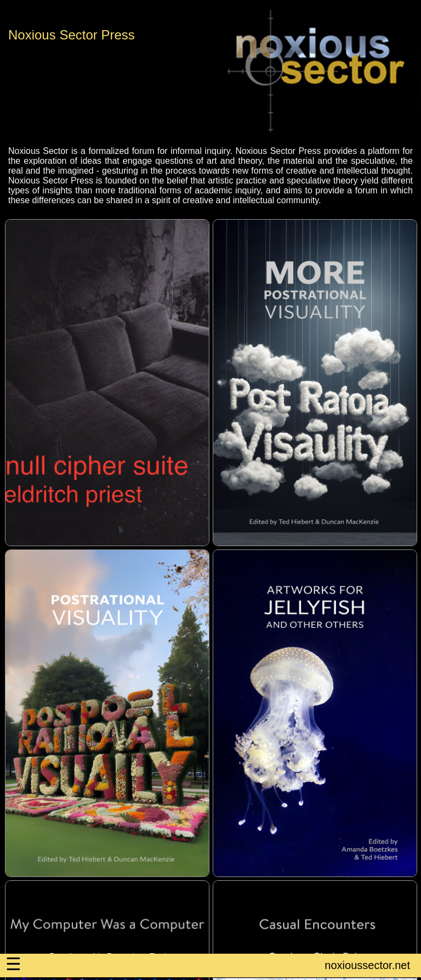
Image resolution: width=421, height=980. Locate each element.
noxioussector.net (367, 965)
